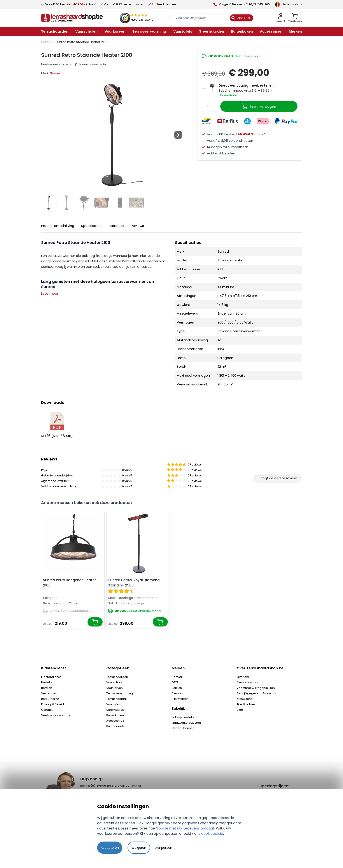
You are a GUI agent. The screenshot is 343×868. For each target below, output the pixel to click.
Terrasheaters (116, 699)
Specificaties (92, 226)
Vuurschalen (115, 682)
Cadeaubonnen (183, 728)
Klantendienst (51, 677)
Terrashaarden (117, 677)
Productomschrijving (58, 226)
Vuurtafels (114, 704)
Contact (47, 710)
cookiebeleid (212, 834)
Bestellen (48, 682)
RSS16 (57, 425)
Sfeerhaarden (116, 710)
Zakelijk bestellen (184, 717)
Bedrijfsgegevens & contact (256, 693)
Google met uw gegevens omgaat (185, 828)
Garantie (117, 226)
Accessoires (115, 721)
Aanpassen (164, 848)
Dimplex (177, 693)
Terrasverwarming (120, 693)
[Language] (288, 4)
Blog (240, 710)
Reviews (137, 226)
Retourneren (50, 699)
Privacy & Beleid (52, 704)
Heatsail (177, 677)
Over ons (243, 677)
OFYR (175, 682)
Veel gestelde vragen (57, 715)
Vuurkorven (115, 688)
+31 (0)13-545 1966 (100, 786)
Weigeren (139, 848)
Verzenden (49, 693)
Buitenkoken (115, 715)
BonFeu (177, 688)
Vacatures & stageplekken (256, 688)
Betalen (47, 688)
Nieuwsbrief (245, 699)
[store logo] (72, 18)
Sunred (56, 73)
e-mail (137, 786)
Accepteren (110, 848)
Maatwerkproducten (186, 723)
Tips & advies (246, 704)
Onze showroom (249, 682)
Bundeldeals (115, 726)
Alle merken (180, 699)
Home (46, 42)
